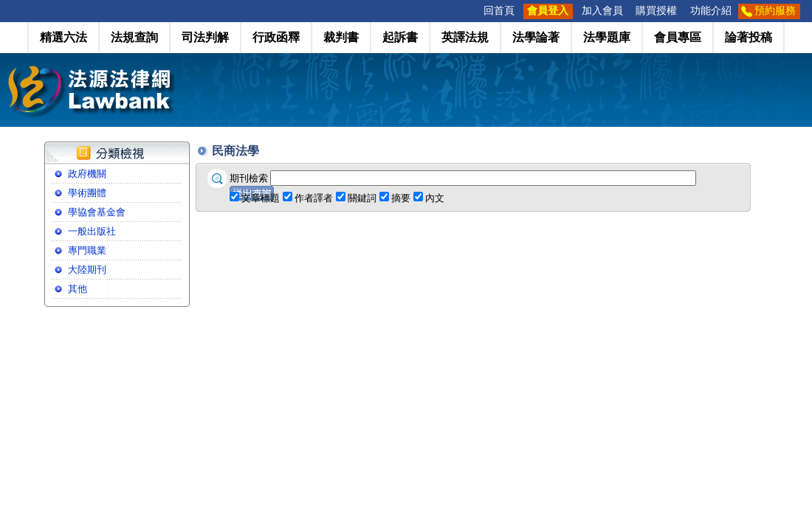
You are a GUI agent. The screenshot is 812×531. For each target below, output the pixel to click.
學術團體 (87, 193)
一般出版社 (92, 231)
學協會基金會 (97, 212)
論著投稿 (749, 37)
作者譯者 (314, 198)
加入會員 (602, 11)
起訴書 (400, 37)
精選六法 (63, 37)
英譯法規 (465, 37)
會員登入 (548, 11)
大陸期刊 (87, 270)
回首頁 (499, 11)
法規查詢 (134, 37)
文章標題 (261, 198)
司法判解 (205, 37)
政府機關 (87, 174)
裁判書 (341, 37)
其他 (78, 289)
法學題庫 (607, 37)
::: (472, 11)
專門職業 (87, 250)
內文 (435, 198)
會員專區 (678, 37)
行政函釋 (276, 37)
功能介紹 (711, 11)
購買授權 (656, 11)
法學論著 (536, 37)
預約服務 (775, 11)
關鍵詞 (362, 198)
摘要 (401, 198)
